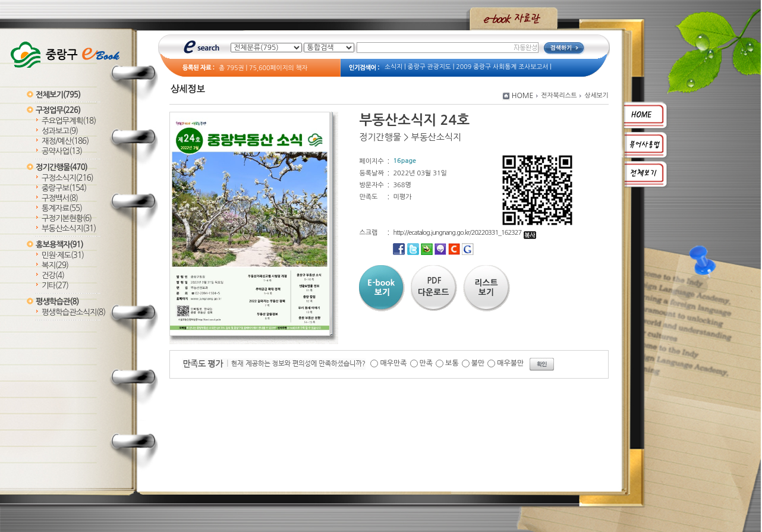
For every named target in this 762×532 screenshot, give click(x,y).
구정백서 (60, 198)
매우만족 (393, 363)
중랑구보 (64, 188)
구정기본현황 (67, 218)
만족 (426, 363)
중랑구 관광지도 (429, 67)
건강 (53, 276)
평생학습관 (57, 302)
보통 (452, 363)
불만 (478, 363)
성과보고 (60, 131)
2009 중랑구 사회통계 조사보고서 (502, 67)
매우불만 (510, 363)
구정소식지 (67, 178)
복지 (55, 265)
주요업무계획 (69, 121)
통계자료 (62, 208)
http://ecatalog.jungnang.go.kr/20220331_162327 (465, 233)
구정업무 (58, 110)
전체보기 (58, 95)
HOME (523, 96)
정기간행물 (62, 167)
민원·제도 (63, 255)
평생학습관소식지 (73, 312)
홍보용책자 (59, 245)
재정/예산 (65, 141)
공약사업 (62, 151)
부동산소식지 (69, 229)
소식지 (393, 67)
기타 (55, 286)
